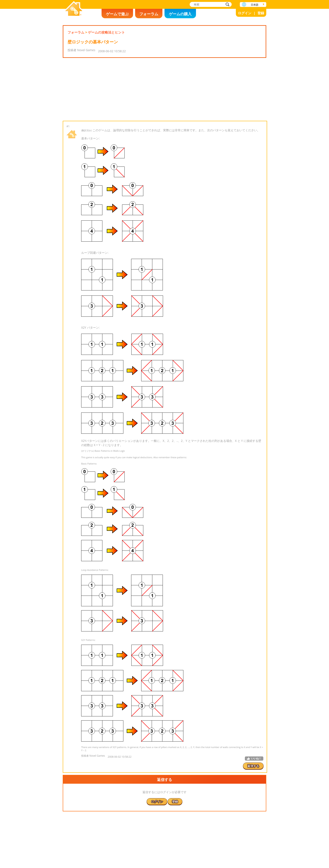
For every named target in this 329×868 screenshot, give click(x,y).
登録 (261, 13)
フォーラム (149, 14)
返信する (253, 766)
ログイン (245, 13)
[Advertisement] (164, 89)
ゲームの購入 (180, 14)
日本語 (255, 5)
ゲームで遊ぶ (117, 14)
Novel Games (74, 9)
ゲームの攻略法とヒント (106, 32)
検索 (227, 5)
